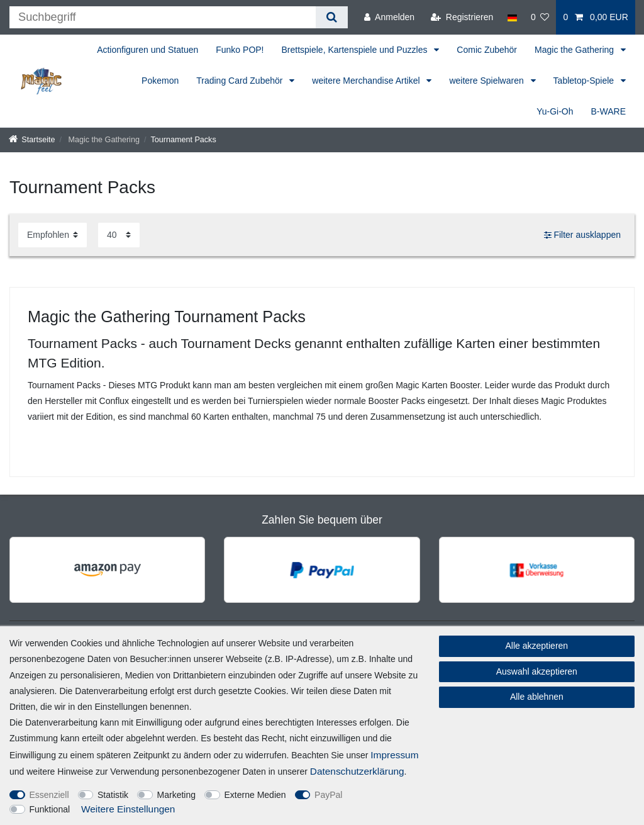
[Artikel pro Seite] (119, 235)
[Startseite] (32, 140)
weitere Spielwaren (487, 81)
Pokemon (160, 81)
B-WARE (608, 111)
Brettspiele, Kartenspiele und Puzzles (356, 50)
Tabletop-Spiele (585, 81)
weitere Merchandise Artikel (367, 81)
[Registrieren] (462, 17)
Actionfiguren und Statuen (147, 50)
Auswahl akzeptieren (537, 671)
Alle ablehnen (537, 697)
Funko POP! (240, 50)
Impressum (394, 755)
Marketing (176, 795)
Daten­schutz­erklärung (357, 771)
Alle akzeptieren (537, 646)
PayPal (328, 795)
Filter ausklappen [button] (582, 235)
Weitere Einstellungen (128, 809)
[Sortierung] (53, 235)
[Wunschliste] (540, 17)
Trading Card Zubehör (241, 81)
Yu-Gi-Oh (555, 111)
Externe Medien (255, 795)
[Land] (512, 17)
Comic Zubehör (487, 50)
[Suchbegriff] (163, 17)
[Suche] (332, 17)
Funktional (50, 809)
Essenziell (49, 795)
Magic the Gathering (575, 50)
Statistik (113, 795)
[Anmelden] (389, 17)
